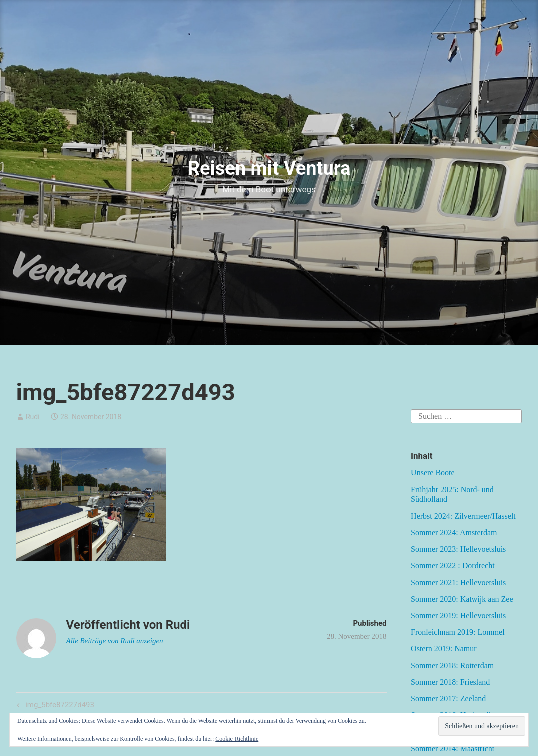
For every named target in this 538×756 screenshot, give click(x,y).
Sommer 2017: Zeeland (448, 699)
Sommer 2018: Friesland (450, 682)
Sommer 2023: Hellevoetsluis (458, 549)
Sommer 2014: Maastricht (453, 749)
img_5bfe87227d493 (59, 706)
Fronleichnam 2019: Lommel (458, 632)
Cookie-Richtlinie (237, 739)
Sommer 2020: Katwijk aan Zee (462, 599)
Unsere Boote (433, 473)
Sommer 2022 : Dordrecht (453, 565)
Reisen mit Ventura (269, 168)
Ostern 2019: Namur (444, 649)
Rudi (33, 417)
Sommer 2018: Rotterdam (452, 666)
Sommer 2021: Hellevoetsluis (458, 582)
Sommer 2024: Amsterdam (454, 532)
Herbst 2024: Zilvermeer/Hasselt (463, 516)
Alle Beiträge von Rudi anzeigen (115, 641)
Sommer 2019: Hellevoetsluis (458, 615)
